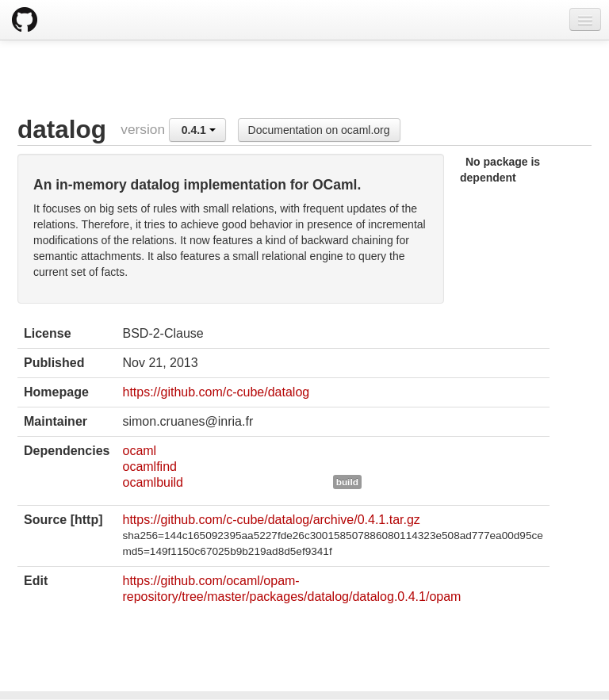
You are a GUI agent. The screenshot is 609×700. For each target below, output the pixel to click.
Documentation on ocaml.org (319, 130)
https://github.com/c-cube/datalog (216, 392)
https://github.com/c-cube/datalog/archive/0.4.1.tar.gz (271, 520)
